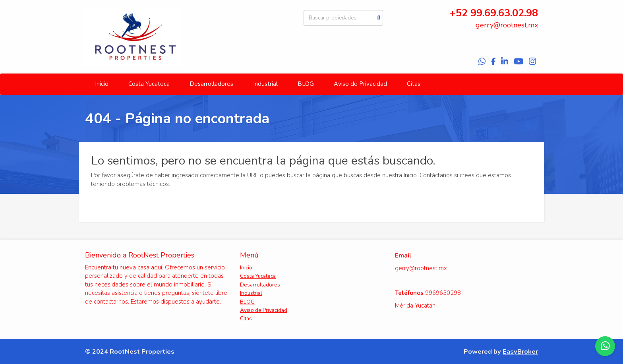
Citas (414, 84)
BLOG (306, 84)
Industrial (265, 84)
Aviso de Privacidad (360, 84)
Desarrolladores (211, 84)
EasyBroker (520, 351)
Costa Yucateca (149, 84)
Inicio (102, 84)
